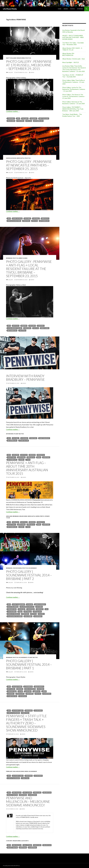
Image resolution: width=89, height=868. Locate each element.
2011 (9, 793)
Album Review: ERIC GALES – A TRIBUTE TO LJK (72, 49)
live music (34, 118)
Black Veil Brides (13, 607)
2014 (9, 604)
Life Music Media (10, 9)
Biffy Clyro (11, 689)
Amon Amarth (39, 687)
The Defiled (23, 696)
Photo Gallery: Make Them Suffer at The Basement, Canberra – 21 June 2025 (74, 82)
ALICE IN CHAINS (17, 687)
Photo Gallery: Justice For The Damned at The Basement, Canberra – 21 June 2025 (74, 89)
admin (32, 72)
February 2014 (12, 609)
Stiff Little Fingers (13, 713)
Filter (20, 691)
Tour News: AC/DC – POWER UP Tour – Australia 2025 (73, 76)
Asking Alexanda (40, 604)
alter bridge (28, 687)
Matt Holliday (11, 58)
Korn (20, 611)
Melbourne (21, 58)
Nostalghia (37, 611)
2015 (18, 118)
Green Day (40, 609)
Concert (9, 841)
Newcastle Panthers (14, 221)
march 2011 (37, 793)
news (39, 457)
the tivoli (22, 330)
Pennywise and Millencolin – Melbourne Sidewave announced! (28, 801)
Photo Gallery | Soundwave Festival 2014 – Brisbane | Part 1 (29, 664)
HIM (47, 609)
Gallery (11, 72)
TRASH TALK (25, 713)
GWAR (44, 691)
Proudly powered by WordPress (11, 866)
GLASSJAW (22, 609)
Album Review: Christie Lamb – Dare (74, 59)
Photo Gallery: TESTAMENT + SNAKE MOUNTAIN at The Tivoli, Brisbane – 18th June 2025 (73, 109)
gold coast (12, 457)
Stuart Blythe (19, 434)
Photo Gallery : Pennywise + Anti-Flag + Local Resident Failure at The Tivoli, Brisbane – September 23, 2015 (29, 269)
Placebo (41, 614)
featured (25, 118)
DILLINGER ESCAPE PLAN (27, 607)
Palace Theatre (12, 795)
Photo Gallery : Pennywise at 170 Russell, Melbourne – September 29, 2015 (29, 65)
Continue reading (13, 111)
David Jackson (11, 158)
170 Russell (11, 118)
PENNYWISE (20, 121)
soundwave (38, 616)
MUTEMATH (28, 611)
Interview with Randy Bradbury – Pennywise (25, 378)
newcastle (45, 218)
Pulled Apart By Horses (15, 616)
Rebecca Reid (23, 258)
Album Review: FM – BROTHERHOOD (69, 54)
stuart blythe (24, 441)
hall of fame (27, 793)
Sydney (22, 460)
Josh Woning (17, 568)
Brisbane (9, 258)
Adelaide (16, 455)
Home (60, 9)
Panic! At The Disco (14, 614)
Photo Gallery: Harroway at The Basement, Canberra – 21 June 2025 (74, 103)
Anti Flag (16, 326)
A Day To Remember (19, 604)
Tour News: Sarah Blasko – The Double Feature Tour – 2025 (72, 115)
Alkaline (30, 604)
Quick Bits (25, 841)
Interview (80, 9)
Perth (42, 516)
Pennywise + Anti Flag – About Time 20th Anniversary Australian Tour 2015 (27, 468)
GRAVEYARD (31, 609)
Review (66, 9)
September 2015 (38, 121)
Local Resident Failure (15, 328)
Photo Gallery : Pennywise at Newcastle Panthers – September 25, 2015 (29, 165)
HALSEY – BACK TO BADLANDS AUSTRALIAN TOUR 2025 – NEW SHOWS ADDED (73, 37)
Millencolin (47, 793)
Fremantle (41, 455)
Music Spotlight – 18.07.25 (71, 62)
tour (28, 460)
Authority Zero (18, 710)
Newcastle (20, 158)
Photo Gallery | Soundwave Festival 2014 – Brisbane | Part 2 (29, 575)
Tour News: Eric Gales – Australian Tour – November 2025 (73, 44)
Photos (72, 9)
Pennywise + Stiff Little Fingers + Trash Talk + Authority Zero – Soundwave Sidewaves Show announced (26, 723)
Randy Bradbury (44, 438)
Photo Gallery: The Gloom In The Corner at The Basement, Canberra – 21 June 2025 (74, 96)
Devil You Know (30, 689)
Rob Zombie (28, 616)
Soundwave (32, 568)
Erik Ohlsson (17, 793)
